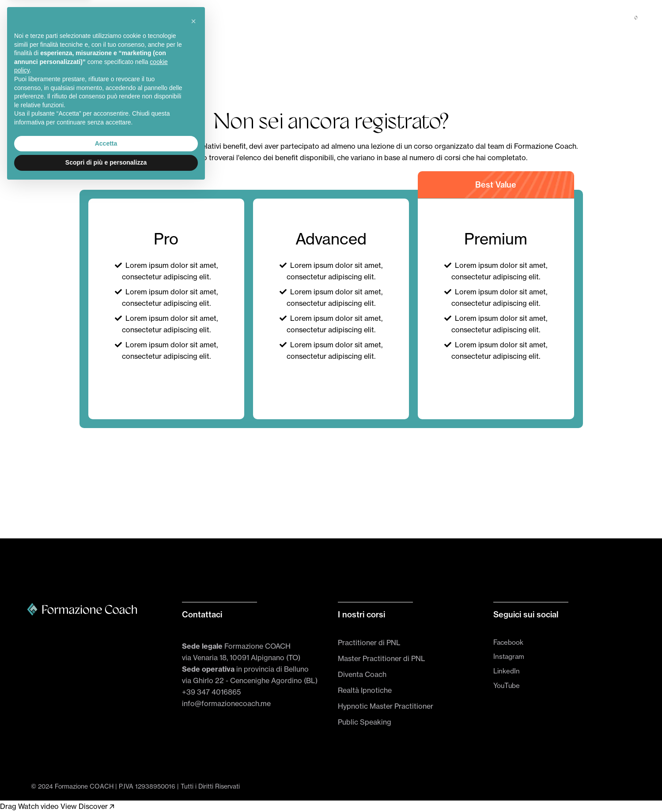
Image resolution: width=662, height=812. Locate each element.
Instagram (509, 656)
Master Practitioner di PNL (382, 658)
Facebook (508, 642)
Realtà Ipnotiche (365, 690)
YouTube (507, 686)
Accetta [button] (106, 769)
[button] (193, 647)
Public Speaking (365, 722)
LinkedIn (507, 671)
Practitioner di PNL (369, 643)
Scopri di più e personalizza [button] (106, 788)
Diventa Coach (362, 674)
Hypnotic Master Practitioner (386, 706)
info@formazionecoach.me (226, 703)
